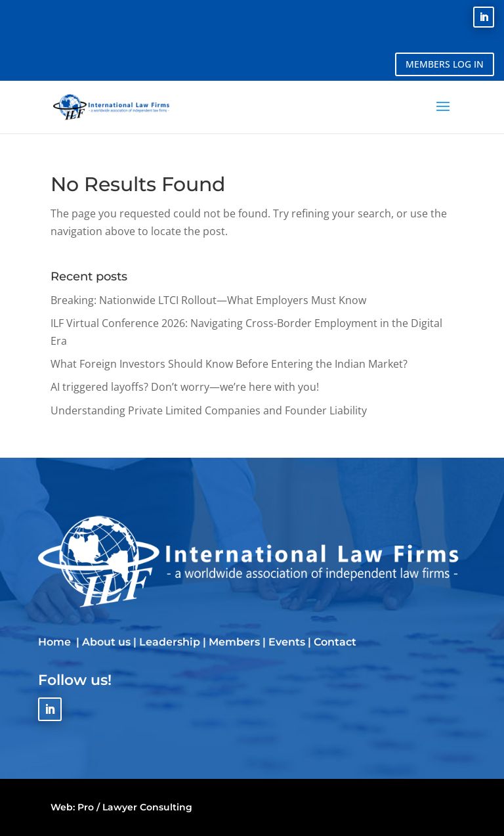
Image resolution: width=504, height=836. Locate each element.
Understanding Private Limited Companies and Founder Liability (209, 410)
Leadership (170, 642)
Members (234, 642)
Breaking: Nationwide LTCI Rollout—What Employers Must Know (208, 300)
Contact (335, 642)
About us (106, 642)
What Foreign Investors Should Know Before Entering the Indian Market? (229, 364)
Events (287, 642)
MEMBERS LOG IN (445, 64)
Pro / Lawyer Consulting (135, 807)
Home (56, 642)
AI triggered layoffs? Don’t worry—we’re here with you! (185, 387)
